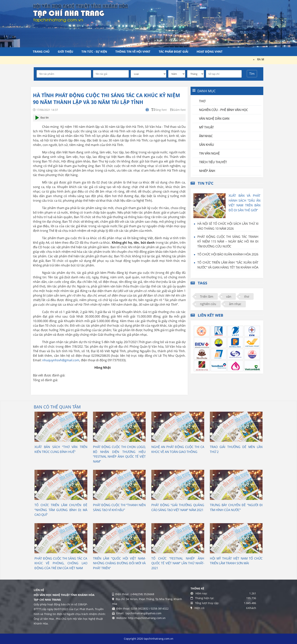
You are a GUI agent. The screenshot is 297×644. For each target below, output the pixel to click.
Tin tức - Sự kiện (94, 52)
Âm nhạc (206, 136)
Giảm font (178, 110)
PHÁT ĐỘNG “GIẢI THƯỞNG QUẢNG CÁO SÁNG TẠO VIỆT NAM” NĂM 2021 (178, 507)
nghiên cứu (208, 304)
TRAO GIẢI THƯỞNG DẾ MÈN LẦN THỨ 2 (236, 449)
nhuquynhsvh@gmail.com (61, 360)
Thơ (202, 101)
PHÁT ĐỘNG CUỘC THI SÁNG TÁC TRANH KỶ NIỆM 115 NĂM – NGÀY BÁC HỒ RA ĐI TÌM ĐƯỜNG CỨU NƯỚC (228, 242)
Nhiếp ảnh (207, 171)
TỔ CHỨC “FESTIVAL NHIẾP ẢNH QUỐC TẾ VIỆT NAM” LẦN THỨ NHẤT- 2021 (178, 563)
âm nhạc (235, 304)
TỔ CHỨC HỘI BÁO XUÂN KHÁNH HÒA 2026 (228, 254)
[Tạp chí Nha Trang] (81, 12)
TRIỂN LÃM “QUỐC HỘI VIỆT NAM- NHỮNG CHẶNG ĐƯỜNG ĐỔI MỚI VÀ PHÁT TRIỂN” (119, 563)
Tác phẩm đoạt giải (174, 52)
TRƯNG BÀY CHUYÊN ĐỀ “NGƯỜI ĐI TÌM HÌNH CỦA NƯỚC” (236, 507)
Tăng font (159, 110)
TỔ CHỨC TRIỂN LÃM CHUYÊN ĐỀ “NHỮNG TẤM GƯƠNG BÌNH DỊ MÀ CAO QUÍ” (61, 510)
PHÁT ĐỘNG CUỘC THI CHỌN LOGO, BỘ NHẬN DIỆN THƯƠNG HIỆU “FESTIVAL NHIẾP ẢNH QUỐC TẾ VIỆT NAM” (119, 454)
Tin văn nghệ (209, 153)
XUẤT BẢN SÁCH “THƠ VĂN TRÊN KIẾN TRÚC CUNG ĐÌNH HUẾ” (61, 449)
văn (229, 297)
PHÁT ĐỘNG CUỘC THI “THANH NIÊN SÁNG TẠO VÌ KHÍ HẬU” (119, 507)
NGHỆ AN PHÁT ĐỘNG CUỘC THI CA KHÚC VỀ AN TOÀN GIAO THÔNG (178, 449)
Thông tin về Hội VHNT (133, 52)
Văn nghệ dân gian (214, 119)
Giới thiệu (65, 52)
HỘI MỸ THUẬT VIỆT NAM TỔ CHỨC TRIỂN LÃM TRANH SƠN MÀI (236, 561)
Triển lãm (207, 297)
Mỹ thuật (206, 127)
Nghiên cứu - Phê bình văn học (224, 110)
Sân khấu (207, 145)
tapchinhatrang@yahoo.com (143, 613)
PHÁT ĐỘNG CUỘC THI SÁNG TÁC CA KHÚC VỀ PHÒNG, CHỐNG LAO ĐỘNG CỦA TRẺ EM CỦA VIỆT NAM (61, 563)
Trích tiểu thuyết (213, 162)
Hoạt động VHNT (210, 52)
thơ (247, 297)
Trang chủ (41, 52)
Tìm (252, 74)
